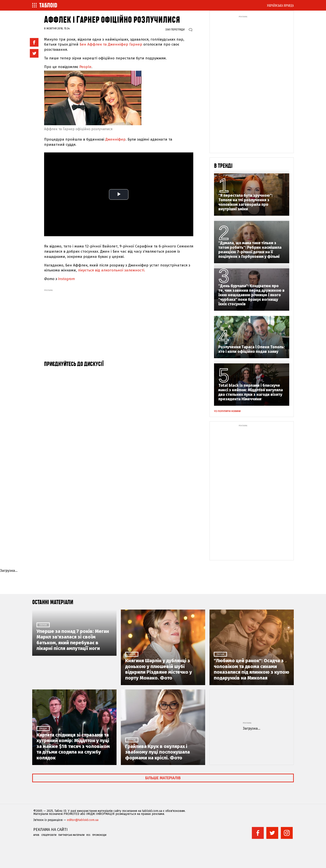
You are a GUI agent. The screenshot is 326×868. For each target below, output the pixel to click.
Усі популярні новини (227, 411)
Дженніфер (115, 139)
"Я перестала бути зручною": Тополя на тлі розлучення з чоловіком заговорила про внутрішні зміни (245, 202)
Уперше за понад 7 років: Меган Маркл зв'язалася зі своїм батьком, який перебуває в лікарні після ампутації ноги (73, 640)
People (85, 67)
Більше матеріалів (163, 778)
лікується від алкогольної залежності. (112, 270)
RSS (88, 835)
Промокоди (99, 835)
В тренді (223, 166)
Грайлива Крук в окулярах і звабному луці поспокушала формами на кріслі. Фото (157, 752)
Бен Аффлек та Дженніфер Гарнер (111, 44)
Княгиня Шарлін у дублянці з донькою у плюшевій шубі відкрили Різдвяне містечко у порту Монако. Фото (159, 669)
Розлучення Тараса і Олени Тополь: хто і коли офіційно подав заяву (252, 349)
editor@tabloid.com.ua (83, 820)
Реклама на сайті (50, 830)
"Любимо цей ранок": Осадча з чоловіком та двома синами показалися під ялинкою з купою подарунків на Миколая (252, 669)
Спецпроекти (49, 835)
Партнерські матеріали (71, 835)
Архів (36, 835)
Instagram (66, 279)
